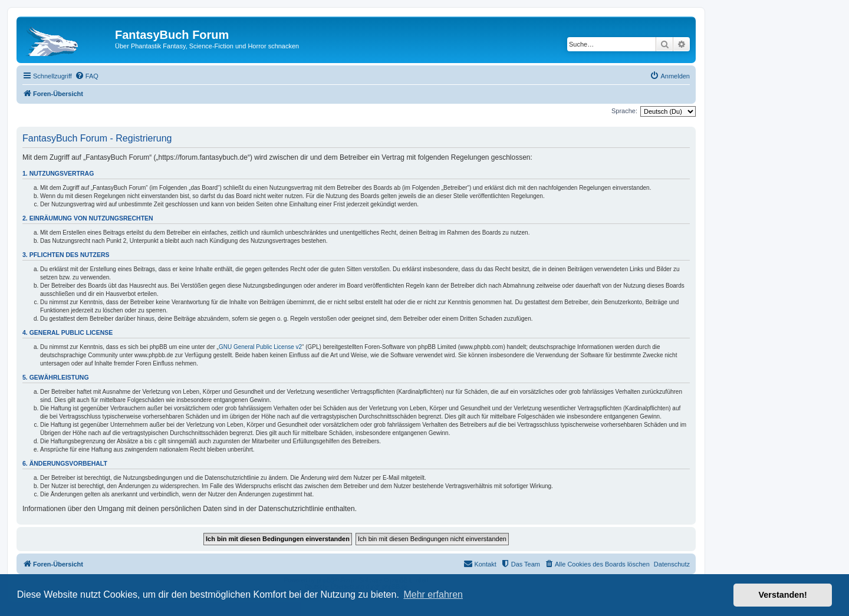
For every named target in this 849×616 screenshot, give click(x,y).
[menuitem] (87, 76)
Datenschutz (672, 564)
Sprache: (624, 111)
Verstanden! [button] (783, 595)
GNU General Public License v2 (260, 347)
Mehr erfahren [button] (433, 594)
